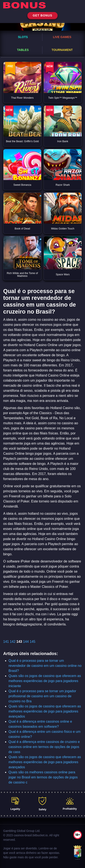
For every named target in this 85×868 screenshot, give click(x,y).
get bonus (42, 15)
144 (26, 642)
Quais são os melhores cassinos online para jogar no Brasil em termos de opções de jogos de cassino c (43, 777)
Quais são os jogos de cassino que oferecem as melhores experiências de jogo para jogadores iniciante (45, 681)
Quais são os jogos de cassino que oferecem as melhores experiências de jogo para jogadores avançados (45, 711)
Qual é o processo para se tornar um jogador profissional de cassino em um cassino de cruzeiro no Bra (42, 696)
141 (6, 642)
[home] (42, 6)
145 (33, 642)
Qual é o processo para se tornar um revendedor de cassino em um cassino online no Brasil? (45, 666)
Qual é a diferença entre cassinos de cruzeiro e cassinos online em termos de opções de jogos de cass (44, 747)
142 (13, 642)
